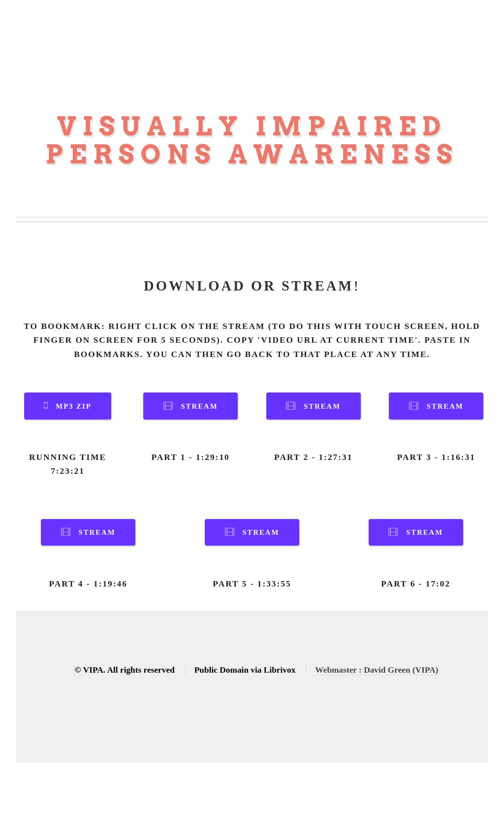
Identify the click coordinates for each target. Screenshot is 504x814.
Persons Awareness (252, 154)
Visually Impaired (252, 126)
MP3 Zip (73, 406)
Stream (200, 406)
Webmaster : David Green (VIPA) (377, 670)
